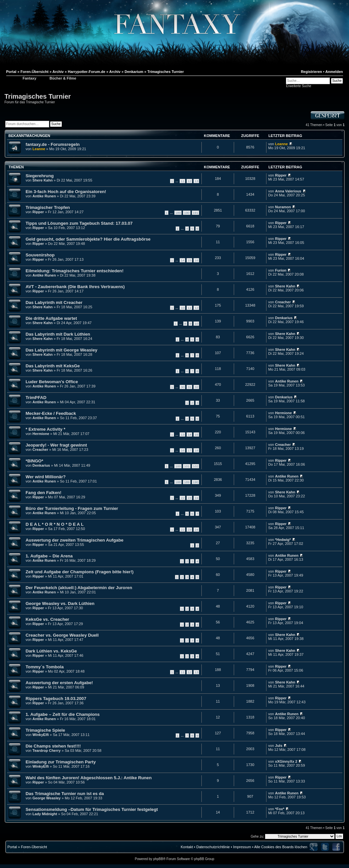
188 (178, 482)
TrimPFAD (36, 398)
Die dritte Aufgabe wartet (52, 318)
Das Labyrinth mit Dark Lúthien (58, 334)
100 (178, 466)
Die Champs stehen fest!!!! (53, 746)
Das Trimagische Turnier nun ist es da (65, 794)
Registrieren (311, 72)
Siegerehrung (40, 176)
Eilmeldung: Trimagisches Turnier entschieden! (75, 271)
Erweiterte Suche (298, 86)
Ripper (281, 175)
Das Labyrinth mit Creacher (54, 302)
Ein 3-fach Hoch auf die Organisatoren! (66, 192)
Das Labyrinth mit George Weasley (62, 350)
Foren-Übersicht (34, 847)
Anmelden (334, 72)
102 (195, 466)
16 (196, 260)
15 (189, 260)
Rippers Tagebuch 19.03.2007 (56, 699)
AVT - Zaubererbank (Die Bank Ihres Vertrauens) (75, 287)
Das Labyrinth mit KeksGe (53, 366)
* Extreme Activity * (46, 429)
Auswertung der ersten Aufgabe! (59, 683)
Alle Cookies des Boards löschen (281, 847)
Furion (281, 270)
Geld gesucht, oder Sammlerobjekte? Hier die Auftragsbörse (88, 239)
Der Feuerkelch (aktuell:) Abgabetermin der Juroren (79, 588)
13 (196, 181)
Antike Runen (44, 196)
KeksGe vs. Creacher (48, 619)
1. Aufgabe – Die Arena (49, 556)
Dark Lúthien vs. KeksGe (51, 651)
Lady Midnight (45, 814)
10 (182, 308)
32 (196, 387)
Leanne (39, 149)
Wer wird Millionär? (46, 477)
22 (182, 498)
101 (187, 466)
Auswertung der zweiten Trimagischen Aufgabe (75, 540)
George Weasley (46, 798)
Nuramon (283, 207)
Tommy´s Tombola (45, 667)
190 (187, 213)
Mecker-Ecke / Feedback (51, 413)
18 (196, 450)
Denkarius (284, 318)
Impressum (242, 847)
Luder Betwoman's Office (52, 382)
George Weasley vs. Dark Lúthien (60, 603)
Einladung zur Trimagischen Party (61, 762)
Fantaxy (30, 78)
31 (189, 387)
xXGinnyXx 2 (286, 761)
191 (195, 213)
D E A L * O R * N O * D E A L (55, 524)
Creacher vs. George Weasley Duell (62, 635)
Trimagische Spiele (45, 730)
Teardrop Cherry (46, 751)
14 (182, 260)
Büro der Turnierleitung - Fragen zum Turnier (72, 508)
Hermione (283, 413)
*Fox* (280, 809)
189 (178, 213)
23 (189, 498)
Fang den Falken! (44, 493)
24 (196, 498)
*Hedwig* (283, 540)
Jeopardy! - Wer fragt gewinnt (56, 445)
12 (189, 181)
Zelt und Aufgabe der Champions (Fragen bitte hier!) (80, 572)
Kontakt (187, 847)
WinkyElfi (40, 735)
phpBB (158, 859)
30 (182, 387)
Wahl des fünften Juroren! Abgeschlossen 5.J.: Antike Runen (89, 778)
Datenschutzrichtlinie (213, 847)
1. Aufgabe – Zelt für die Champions (63, 714)
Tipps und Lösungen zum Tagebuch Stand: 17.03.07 (79, 223)
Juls (279, 746)
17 (189, 450)
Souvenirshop (40, 255)
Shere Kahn (42, 180)
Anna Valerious (288, 191)
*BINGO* (35, 461)
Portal (12, 847)
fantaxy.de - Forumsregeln (53, 144)
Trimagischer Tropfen (48, 207)
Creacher (283, 302)
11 (182, 181)
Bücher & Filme (63, 78)
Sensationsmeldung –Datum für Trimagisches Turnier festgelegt (92, 809)
